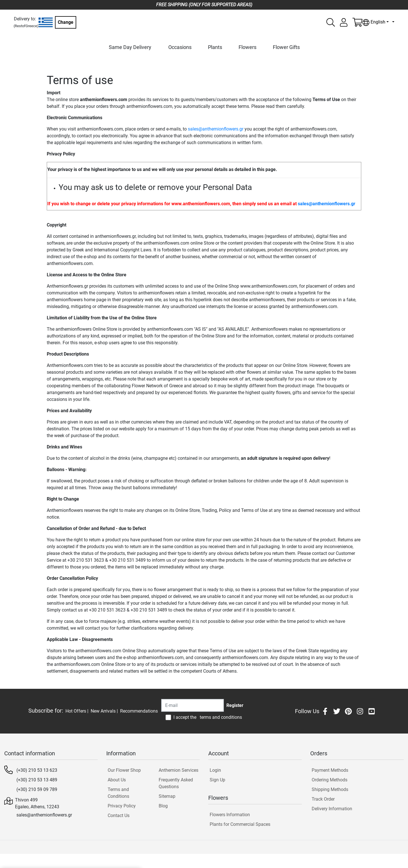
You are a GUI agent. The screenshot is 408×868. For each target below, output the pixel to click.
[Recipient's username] (193, 705)
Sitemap (167, 796)
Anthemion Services (178, 770)
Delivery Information (332, 809)
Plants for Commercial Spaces (240, 824)
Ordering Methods (330, 780)
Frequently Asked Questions (176, 783)
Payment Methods (330, 770)
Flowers (247, 47)
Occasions (180, 47)
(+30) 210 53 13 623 (37, 770)
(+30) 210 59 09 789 (37, 789)
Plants (215, 47)
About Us (117, 780)
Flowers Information (230, 815)
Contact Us (119, 815)
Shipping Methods (330, 789)
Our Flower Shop (124, 770)
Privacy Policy (122, 806)
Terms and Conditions (118, 793)
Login (215, 770)
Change (66, 22)
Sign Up (217, 780)
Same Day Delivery (130, 47)
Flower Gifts (286, 47)
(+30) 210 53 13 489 (37, 780)
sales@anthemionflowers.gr (216, 129)
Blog (163, 806)
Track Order (323, 799)
